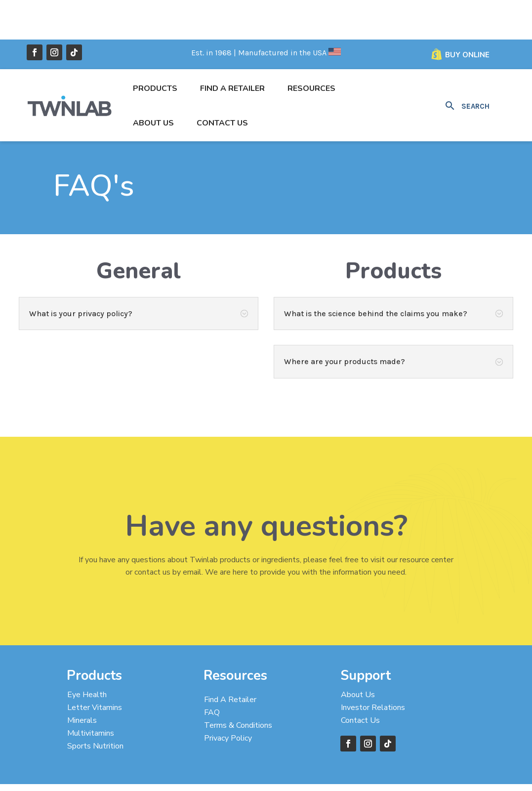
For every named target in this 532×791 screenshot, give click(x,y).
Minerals (82, 681)
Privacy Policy (228, 699)
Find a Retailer (232, 49)
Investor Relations (373, 668)
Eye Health (87, 655)
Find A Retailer (230, 660)
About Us (153, 83)
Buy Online (467, 15)
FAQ (212, 673)
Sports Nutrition (95, 707)
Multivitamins (91, 694)
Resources (311, 49)
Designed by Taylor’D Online (211, 775)
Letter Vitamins (95, 668)
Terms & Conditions (238, 686)
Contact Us (222, 83)
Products (155, 49)
